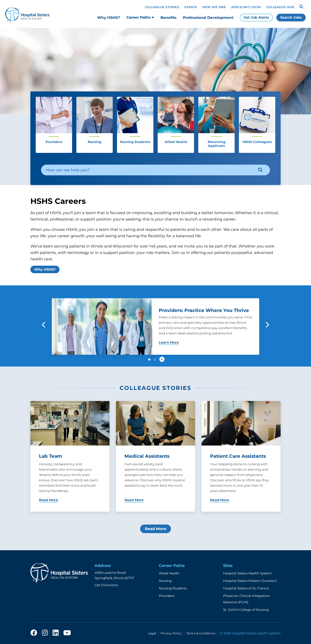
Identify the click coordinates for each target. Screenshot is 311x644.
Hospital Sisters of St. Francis (246, 588)
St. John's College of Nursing (246, 610)
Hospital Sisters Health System (247, 573)
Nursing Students (173, 588)
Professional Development (208, 18)
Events (191, 7)
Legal (152, 633)
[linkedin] (56, 633)
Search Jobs (291, 17)
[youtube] (67, 633)
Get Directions (106, 585)
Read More (155, 529)
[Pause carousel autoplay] (162, 359)
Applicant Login (246, 7)
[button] (44, 325)
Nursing (165, 581)
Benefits (168, 18)
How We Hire (214, 7)
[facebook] (34, 633)
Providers (167, 596)
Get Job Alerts (256, 17)
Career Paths (140, 17)
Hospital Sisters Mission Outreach (250, 581)
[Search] (301, 7)
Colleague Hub (280, 7)
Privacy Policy (171, 633)
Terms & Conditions (201, 633)
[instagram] (45, 633)
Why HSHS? (109, 18)
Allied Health (169, 573)
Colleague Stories (162, 7)
